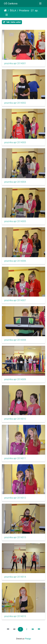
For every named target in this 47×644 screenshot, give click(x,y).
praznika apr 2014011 (15, 458)
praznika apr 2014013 (15, 537)
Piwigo (28, 639)
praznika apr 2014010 (15, 419)
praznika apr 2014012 (15, 498)
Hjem (5, 10)
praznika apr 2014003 (15, 142)
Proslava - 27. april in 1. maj (29, 10)
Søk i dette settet (12, 22)
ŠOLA (13, 10)
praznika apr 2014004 (15, 182)
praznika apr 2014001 (15, 63)
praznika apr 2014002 (15, 103)
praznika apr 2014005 (15, 221)
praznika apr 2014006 (15, 261)
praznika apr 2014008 (15, 340)
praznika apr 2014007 (15, 300)
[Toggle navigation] (40, 3)
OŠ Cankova (11, 3)
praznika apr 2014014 (15, 577)
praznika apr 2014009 (15, 379)
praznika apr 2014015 (15, 616)
